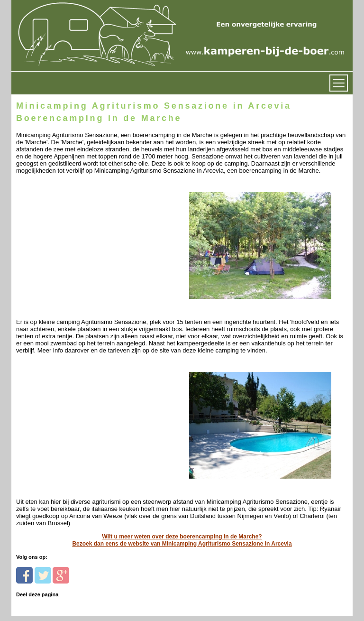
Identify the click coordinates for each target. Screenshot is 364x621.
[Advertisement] (81, 234)
